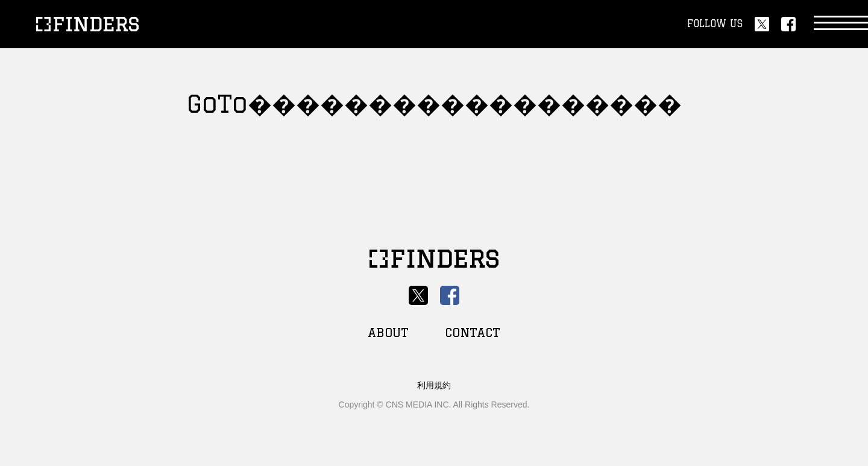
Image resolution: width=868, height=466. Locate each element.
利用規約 (434, 385)
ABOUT (388, 332)
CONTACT (473, 332)
